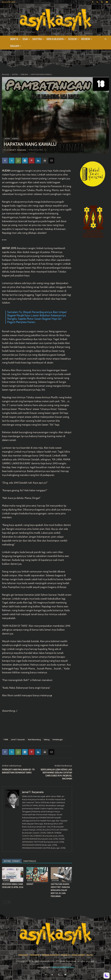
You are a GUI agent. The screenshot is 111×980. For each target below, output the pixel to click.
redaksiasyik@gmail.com (62, 967)
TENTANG (24, 955)
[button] (106, 39)
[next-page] (8, 902)
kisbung (47, 740)
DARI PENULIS (30, 861)
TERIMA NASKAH (50, 955)
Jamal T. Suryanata (18, 150)
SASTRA (38, 39)
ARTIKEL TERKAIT (12, 861)
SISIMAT (30, 884)
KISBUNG (15, 139)
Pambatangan (58, 740)
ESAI (26, 39)
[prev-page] (4, 902)
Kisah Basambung (34, 740)
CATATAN (55, 880)
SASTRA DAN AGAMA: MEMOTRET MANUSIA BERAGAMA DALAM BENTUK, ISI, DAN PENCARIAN (60, 890)
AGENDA (6, 880)
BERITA (15, 39)
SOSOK (73, 39)
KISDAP (30, 880)
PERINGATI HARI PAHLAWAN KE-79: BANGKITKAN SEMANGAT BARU (18, 771)
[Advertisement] (37, 728)
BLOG (90, 955)
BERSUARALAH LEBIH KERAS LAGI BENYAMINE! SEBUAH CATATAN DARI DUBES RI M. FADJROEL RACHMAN (56, 774)
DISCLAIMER (78, 955)
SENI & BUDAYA (56, 39)
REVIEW (87, 39)
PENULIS (66, 955)
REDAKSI (35, 955)
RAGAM (16, 46)
